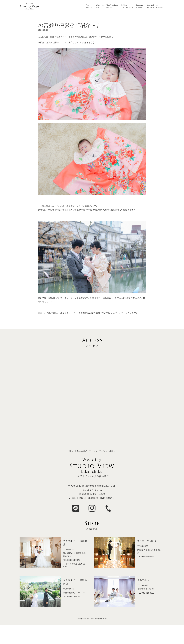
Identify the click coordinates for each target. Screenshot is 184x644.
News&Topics (152, 5)
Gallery (124, 5)
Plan (88, 5)
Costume (100, 5)
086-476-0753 (95, 490)
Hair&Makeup (112, 5)
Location (140, 5)
